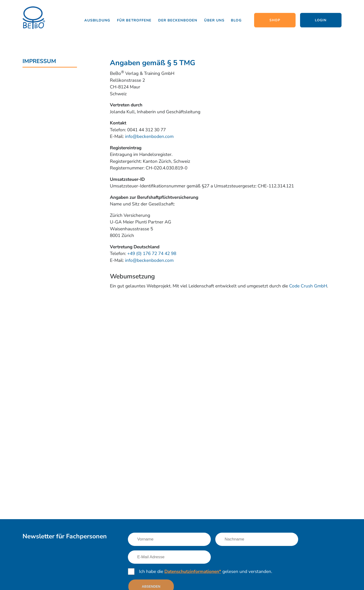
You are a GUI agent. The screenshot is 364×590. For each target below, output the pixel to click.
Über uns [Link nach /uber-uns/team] (214, 20)
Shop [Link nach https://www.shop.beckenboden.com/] (275, 20)
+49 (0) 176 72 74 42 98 (152, 254)
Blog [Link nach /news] (236, 20)
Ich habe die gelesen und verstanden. (206, 572)
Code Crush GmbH (308, 286)
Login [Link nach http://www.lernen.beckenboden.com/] (321, 20)
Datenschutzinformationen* (193, 572)
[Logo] (34, 18)
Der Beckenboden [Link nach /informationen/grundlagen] (178, 20)
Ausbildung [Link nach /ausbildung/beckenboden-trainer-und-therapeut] (97, 20)
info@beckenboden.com (149, 136)
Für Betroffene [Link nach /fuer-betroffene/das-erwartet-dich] (135, 20)
